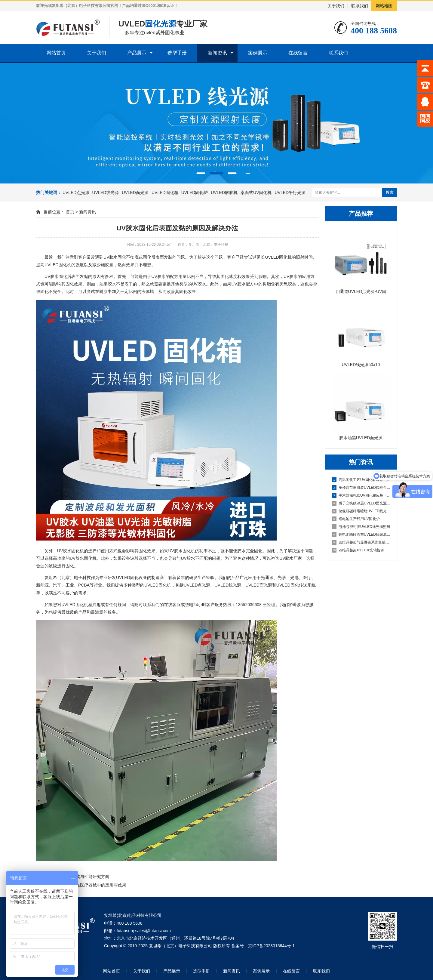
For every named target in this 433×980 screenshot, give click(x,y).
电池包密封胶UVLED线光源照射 (361, 527)
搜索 (390, 192)
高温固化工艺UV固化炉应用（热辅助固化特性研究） (361, 480)
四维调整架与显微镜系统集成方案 (361, 542)
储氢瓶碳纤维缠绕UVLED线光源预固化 (361, 511)
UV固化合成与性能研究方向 (83, 877)
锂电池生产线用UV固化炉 (356, 519)
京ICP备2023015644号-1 (272, 946)
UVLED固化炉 (195, 193)
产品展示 (137, 53)
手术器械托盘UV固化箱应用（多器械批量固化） (361, 495)
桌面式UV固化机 (256, 193)
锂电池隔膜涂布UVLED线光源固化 (361, 535)
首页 (70, 212)
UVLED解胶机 (224, 193)
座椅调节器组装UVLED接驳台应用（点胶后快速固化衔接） (361, 488)
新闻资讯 (217, 53)
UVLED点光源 (76, 193)
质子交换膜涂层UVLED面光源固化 (361, 503)
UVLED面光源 (135, 193)
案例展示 (258, 53)
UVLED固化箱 (165, 193)
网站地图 (384, 6)
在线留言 (298, 53)
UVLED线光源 (106, 193)
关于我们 (336, 6)
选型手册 (177, 53)
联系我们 (360, 6)
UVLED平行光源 (290, 193)
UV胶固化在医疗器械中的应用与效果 (92, 885)
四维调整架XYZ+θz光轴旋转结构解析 (361, 550)
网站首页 (56, 53)
